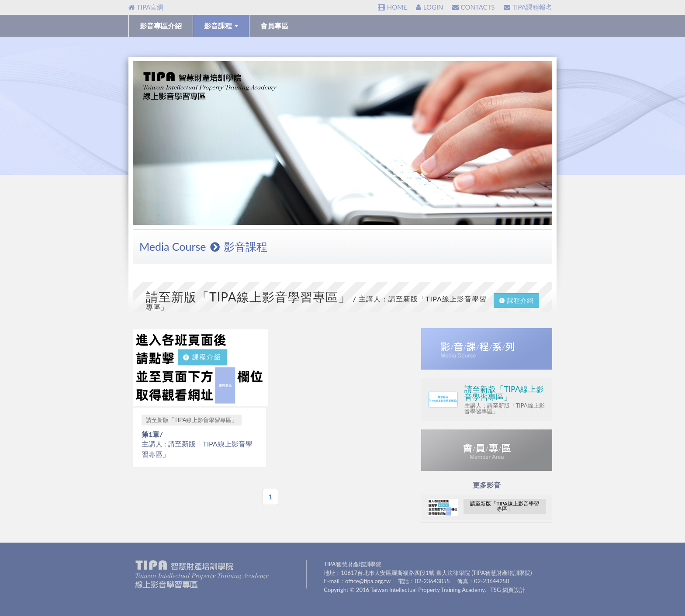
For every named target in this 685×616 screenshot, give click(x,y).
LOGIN (430, 7)
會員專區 (274, 26)
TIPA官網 (146, 7)
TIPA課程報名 (528, 7)
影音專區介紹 (161, 26)
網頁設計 (514, 590)
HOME (393, 7)
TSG (495, 590)
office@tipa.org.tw (368, 581)
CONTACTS (474, 7)
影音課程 (221, 26)
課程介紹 (516, 300)
